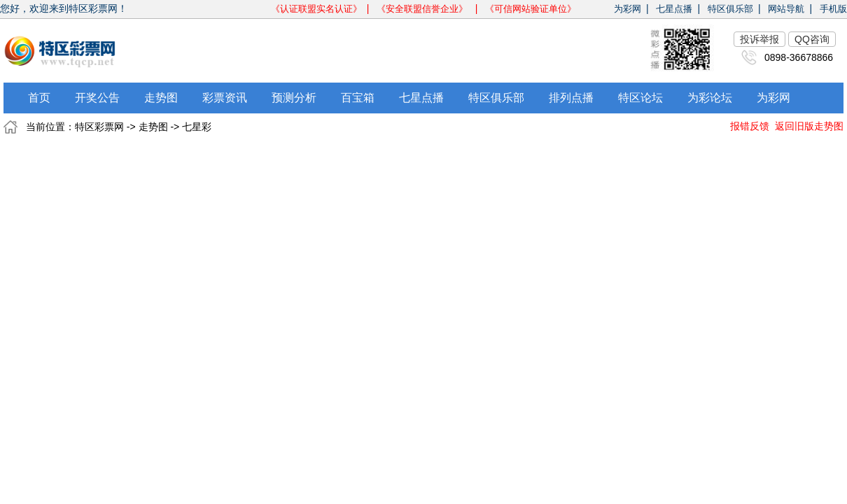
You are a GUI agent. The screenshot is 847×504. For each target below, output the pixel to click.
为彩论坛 (710, 98)
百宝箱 (358, 98)
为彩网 (628, 9)
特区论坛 (640, 98)
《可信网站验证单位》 (531, 9)
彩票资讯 (225, 98)
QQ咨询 (812, 39)
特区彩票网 (99, 127)
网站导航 (786, 9)
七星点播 (674, 9)
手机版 (833, 9)
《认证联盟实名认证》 (316, 9)
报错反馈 (750, 126)
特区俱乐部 (730, 9)
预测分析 (294, 98)
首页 (39, 98)
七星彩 (197, 127)
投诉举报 (759, 39)
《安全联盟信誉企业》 (423, 9)
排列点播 (571, 98)
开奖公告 (97, 98)
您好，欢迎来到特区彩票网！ (64, 8)
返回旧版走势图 (809, 126)
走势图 (161, 98)
